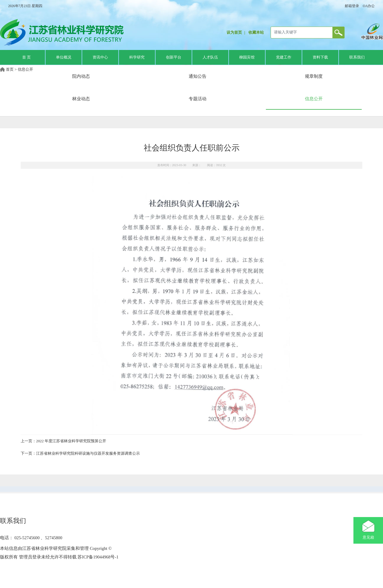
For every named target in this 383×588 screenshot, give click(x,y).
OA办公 (369, 6)
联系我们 (357, 57)
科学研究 (137, 57)
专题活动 (198, 99)
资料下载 (320, 57)
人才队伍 (210, 57)
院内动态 (81, 76)
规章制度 (314, 76)
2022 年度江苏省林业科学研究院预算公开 (71, 441)
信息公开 (25, 69)
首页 (10, 69)
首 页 (26, 57)
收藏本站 (256, 33)
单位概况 (64, 57)
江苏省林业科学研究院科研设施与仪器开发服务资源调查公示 (88, 453)
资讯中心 (100, 57)
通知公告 (198, 76)
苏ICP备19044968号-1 (98, 557)
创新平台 (174, 57)
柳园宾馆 (247, 57)
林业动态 (81, 99)
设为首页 (234, 33)
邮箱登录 (352, 6)
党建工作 (284, 57)
